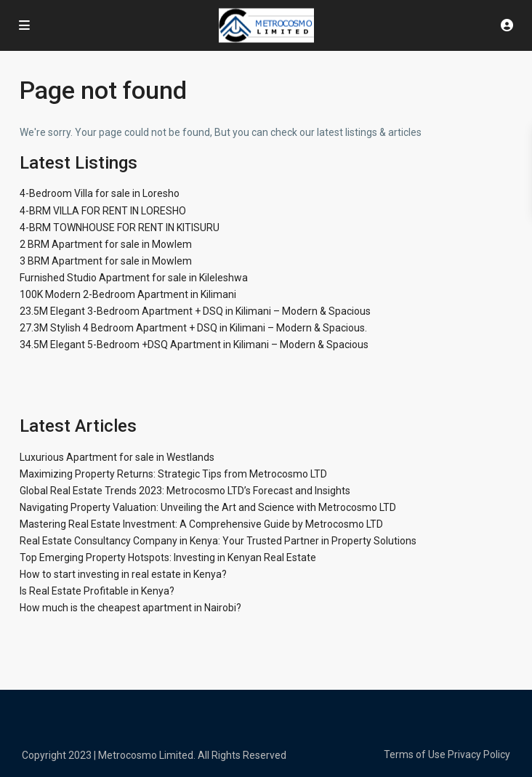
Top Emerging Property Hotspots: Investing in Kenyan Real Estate (168, 557)
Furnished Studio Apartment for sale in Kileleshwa (134, 278)
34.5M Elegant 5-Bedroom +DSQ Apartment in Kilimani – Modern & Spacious (194, 345)
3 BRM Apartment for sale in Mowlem (106, 261)
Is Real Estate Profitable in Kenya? (97, 591)
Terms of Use (415, 754)
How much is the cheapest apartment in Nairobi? (130, 608)
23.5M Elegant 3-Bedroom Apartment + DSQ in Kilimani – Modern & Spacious (195, 311)
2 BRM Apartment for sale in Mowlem (106, 244)
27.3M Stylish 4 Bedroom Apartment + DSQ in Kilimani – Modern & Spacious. (193, 328)
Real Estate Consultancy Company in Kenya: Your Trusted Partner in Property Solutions (218, 541)
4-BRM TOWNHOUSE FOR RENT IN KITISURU (120, 228)
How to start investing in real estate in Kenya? (123, 574)
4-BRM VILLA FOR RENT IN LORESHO (103, 211)
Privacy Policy (479, 754)
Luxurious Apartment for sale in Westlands (117, 457)
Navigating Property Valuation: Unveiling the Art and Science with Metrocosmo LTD (208, 507)
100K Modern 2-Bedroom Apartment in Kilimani (128, 294)
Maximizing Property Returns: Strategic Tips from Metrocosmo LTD (173, 474)
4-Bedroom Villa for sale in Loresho (100, 193)
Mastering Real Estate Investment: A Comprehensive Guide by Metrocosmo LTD (201, 524)
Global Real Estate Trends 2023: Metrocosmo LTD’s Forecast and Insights (185, 491)
